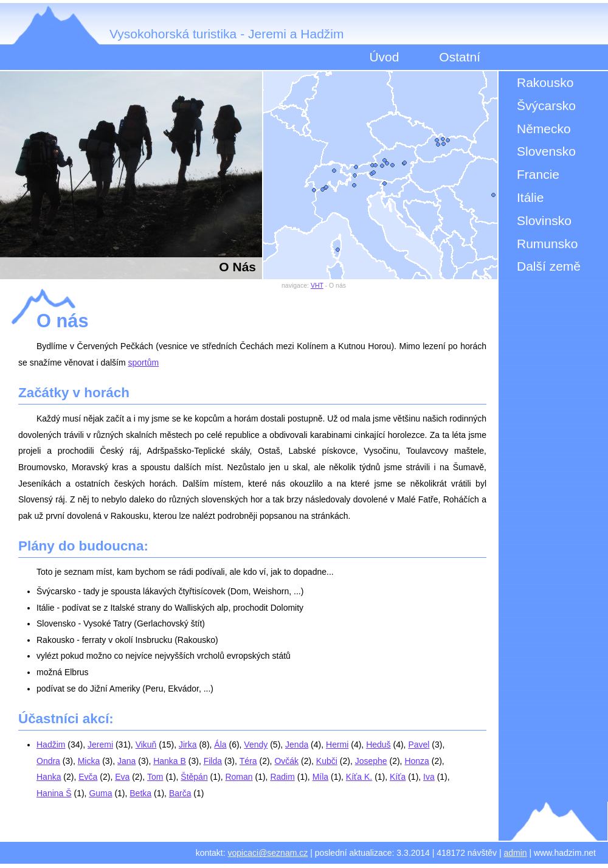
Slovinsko (544, 220)
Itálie (530, 197)
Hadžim (51, 745)
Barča (180, 793)
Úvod (384, 57)
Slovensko (546, 151)
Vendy (256, 745)
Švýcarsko (546, 106)
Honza (416, 761)
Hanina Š (54, 793)
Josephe (371, 761)
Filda (213, 761)
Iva (429, 777)
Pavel (419, 745)
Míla (320, 777)
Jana (126, 761)
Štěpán (194, 777)
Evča (88, 777)
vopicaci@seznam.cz (268, 853)
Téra (248, 761)
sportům (144, 363)
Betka (140, 793)
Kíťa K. (359, 777)
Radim (282, 777)
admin (516, 853)
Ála (220, 745)
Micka (89, 761)
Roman (239, 777)
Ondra (48, 761)
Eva (122, 777)
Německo (544, 129)
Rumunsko (547, 244)
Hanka (49, 777)
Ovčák (286, 761)
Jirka (188, 745)
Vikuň (146, 745)
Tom (155, 777)
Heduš (378, 745)
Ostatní (460, 57)
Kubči (327, 761)
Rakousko (545, 82)
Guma (100, 793)
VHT (317, 285)
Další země (549, 266)
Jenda (297, 745)
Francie (538, 174)
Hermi (337, 745)
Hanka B (170, 761)
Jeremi (100, 745)
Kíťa (398, 777)
